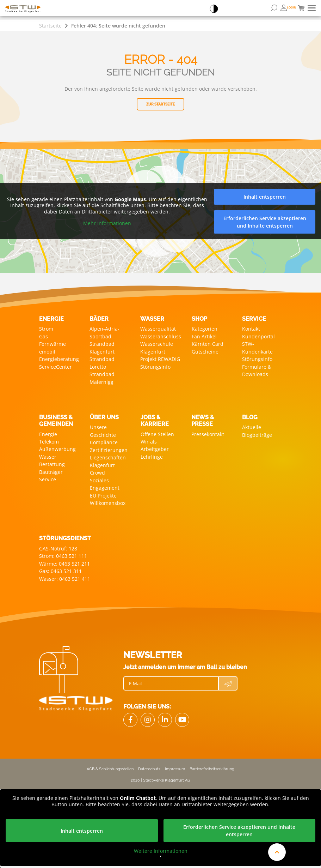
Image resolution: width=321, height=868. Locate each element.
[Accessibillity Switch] (214, 9)
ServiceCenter (55, 366)
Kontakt (251, 329)
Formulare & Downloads (257, 369)
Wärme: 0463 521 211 (64, 560)
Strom (46, 329)
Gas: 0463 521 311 (60, 568)
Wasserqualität (158, 329)
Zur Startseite (160, 104)
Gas (44, 336)
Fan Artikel (204, 336)
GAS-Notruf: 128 (58, 545)
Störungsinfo (155, 366)
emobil (47, 351)
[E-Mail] (171, 680)
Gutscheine (205, 351)
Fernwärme (53, 343)
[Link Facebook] (130, 716)
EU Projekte (103, 493)
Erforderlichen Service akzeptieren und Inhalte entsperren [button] (265, 222)
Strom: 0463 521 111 (63, 553)
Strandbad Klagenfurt (102, 347)
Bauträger (51, 470)
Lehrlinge (152, 455)
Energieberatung (59, 358)
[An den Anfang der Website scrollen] (277, 852)
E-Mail (135, 680)
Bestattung (52, 462)
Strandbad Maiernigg (102, 377)
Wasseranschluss (161, 336)
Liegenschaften (108, 456)
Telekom (49, 440)
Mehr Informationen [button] (107, 223)
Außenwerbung (57, 448)
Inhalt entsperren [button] (265, 197)
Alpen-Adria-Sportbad (104, 332)
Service (48, 477)
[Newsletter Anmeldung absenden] (228, 680)
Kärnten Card (208, 343)
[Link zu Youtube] (182, 716)
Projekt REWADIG (160, 358)
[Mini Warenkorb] (301, 8)
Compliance (104, 441)
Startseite (50, 26)
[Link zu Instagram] (148, 716)
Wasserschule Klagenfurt (157, 347)
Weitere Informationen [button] (161, 847)
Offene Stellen (157, 433)
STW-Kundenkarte (257, 347)
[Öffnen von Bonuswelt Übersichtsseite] (288, 8)
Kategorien (205, 329)
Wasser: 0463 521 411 (65, 575)
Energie (48, 433)
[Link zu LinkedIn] (165, 716)
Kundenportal (258, 336)
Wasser (48, 455)
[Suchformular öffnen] (274, 8)
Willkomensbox (108, 500)
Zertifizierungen (109, 448)
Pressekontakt (208, 433)
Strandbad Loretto (102, 362)
